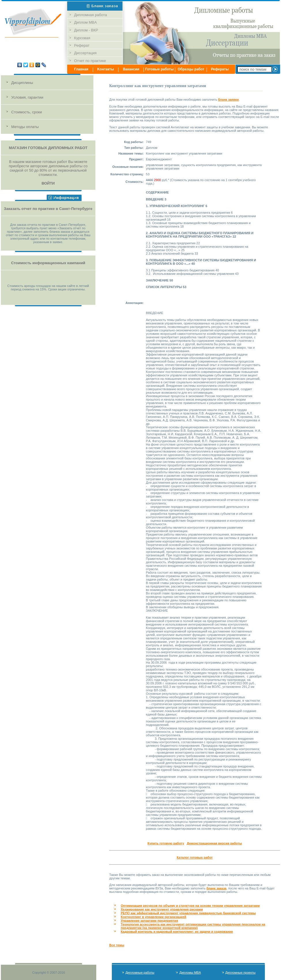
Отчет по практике (90, 61)
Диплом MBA (86, 22)
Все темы (117, 945)
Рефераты (220, 69)
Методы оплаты (25, 127)
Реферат (82, 45)
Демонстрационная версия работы (214, 843)
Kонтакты (105, 69)
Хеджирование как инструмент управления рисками (162, 909)
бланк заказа (216, 888)
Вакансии (131, 69)
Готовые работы (160, 69)
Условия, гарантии (27, 97)
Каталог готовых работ (195, 857)
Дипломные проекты (241, 973)
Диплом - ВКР (86, 30)
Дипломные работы (140, 973)
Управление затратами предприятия (149, 921)
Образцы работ (191, 69)
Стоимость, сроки (27, 112)
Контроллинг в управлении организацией (153, 917)
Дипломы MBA (190, 973)
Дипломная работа (91, 15)
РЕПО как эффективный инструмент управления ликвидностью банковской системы (188, 913)
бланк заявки (229, 99)
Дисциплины (22, 83)
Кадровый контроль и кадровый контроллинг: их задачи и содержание (177, 932)
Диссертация (85, 53)
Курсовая (82, 38)
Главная (81, 69)
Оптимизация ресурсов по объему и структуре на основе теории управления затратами (190, 906)
